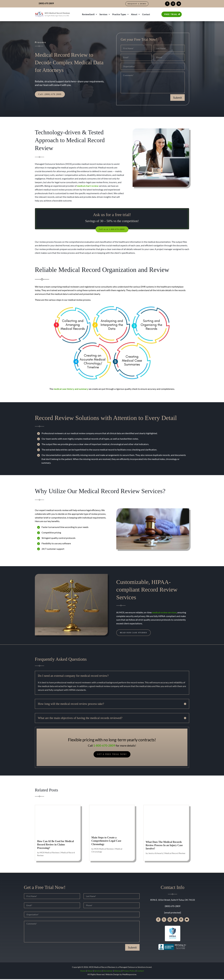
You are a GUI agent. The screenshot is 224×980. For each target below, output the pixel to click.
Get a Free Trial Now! (112, 755)
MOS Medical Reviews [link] (50, 853)
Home (83, 972)
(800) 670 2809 (46, 3)
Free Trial (171, 14)
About (134, 14)
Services (103, 14)
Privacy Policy (129, 972)
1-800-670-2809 (104, 746)
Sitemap (118, 972)
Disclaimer (108, 972)
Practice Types (119, 14)
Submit (177, 98)
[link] (88, 186)
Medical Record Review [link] (175, 854)
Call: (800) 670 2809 (50, 94)
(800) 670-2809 (172, 907)
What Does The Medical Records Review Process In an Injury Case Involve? (164, 846)
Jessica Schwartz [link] (156, 854)
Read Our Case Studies (136, 633)
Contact (146, 14)
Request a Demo (137, 4)
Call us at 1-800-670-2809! (112, 229)
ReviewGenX (88, 14)
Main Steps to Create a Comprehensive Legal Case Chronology (106, 842)
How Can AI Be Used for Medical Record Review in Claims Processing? (55, 845)
